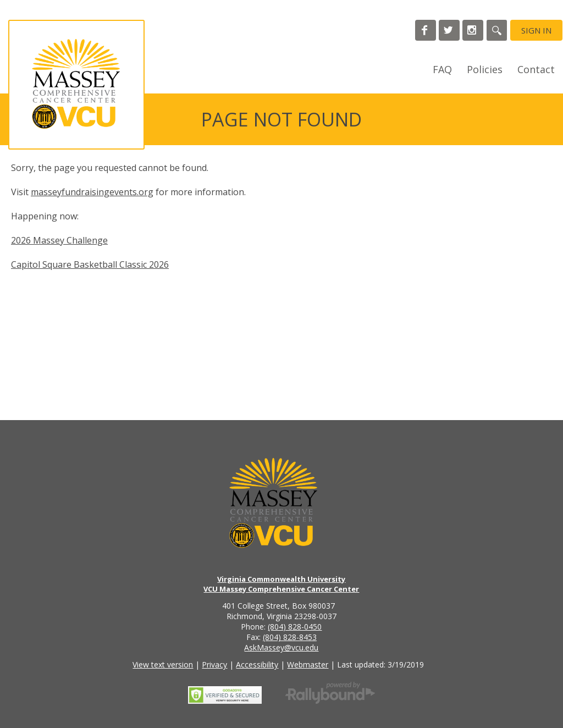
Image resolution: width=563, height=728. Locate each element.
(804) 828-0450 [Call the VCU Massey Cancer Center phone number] (295, 627)
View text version (163, 664)
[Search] (497, 30)
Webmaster (308, 664)
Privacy (214, 664)
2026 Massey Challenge (59, 240)
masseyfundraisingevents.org (92, 192)
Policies (485, 69)
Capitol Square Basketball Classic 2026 (90, 264)
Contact (536, 69)
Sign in (536, 30)
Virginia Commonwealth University (281, 579)
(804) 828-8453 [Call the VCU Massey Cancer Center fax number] (290, 637)
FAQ (442, 69)
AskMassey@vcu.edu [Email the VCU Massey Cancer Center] (281, 647)
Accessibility (257, 664)
